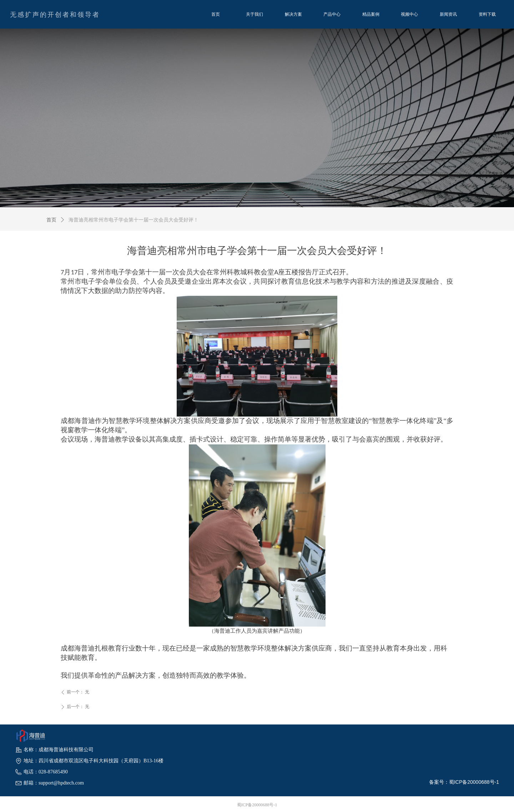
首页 (51, 220)
